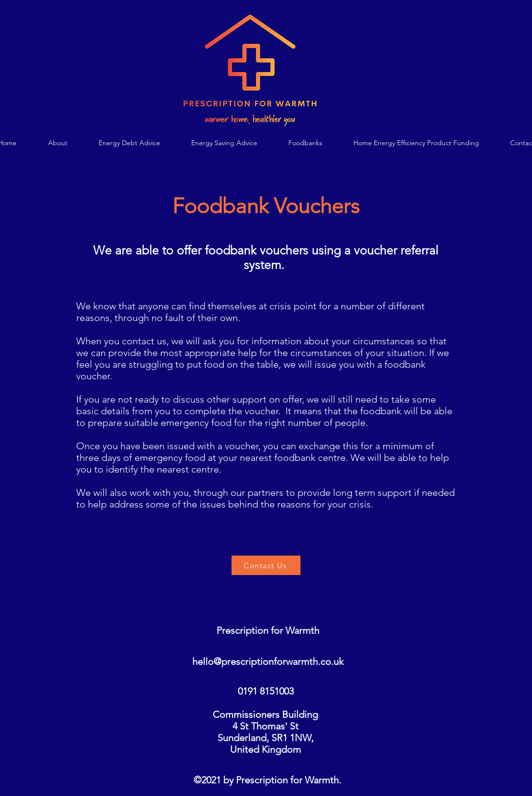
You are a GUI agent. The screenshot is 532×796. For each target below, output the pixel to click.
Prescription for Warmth (268, 630)
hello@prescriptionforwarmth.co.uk (268, 661)
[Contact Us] (266, 565)
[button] (129, 143)
